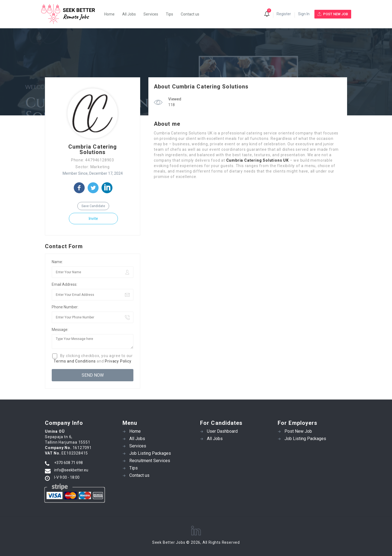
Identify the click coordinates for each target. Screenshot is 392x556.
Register (284, 14)
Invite (93, 219)
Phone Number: (65, 307)
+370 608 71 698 (68, 463)
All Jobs (129, 14)
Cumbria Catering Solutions (93, 149)
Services (151, 14)
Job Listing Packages (150, 453)
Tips (169, 14)
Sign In (304, 14)
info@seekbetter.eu (71, 470)
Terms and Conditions (75, 361)
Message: (60, 330)
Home (109, 14)
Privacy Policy (118, 361)
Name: (57, 262)
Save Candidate (93, 206)
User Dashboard (222, 431)
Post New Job (298, 431)
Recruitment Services (150, 461)
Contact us (190, 14)
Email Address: (65, 284)
